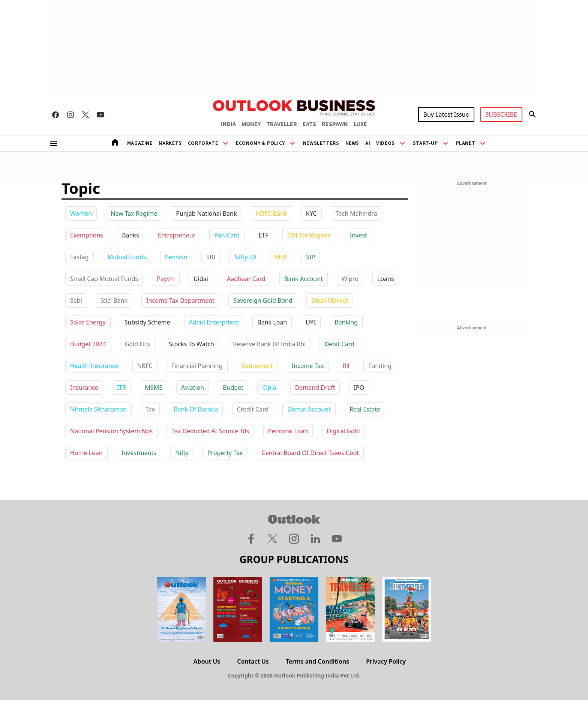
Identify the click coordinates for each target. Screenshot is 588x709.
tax (150, 409)
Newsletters (321, 143)
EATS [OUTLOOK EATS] (309, 124)
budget (233, 388)
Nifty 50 (245, 257)
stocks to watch (191, 344)
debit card (339, 344)
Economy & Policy (260, 143)
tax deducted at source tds (210, 431)
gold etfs (137, 344)
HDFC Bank (271, 213)
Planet (466, 143)
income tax (308, 366)
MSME (154, 388)
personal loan (288, 431)
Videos (385, 143)
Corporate (203, 143)
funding (380, 366)
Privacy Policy (386, 661)
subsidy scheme (147, 322)
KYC (311, 213)
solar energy (88, 322)
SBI (211, 257)
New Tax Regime (134, 213)
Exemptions (87, 235)
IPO (359, 388)
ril (346, 366)
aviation (193, 388)
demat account (309, 409)
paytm (166, 279)
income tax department (180, 300)
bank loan (272, 322)
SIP (310, 257)
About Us (207, 661)
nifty (182, 453)
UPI (311, 322)
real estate (365, 409)
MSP (281, 257)
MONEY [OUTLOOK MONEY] (251, 124)
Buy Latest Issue (446, 114)
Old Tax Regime (309, 235)
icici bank (114, 300)
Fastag (79, 257)
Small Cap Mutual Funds (104, 279)
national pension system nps (111, 431)
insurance (84, 388)
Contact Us (253, 661)
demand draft (315, 388)
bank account (304, 279)
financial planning (197, 366)
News (352, 143)
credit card (253, 409)
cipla (269, 388)
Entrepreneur (177, 235)
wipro (350, 279)
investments (139, 453)
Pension (176, 257)
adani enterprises (214, 322)
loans (386, 279)
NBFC (145, 366)
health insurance (94, 366)
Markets (170, 143)
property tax (225, 453)
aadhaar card (246, 279)
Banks (130, 235)
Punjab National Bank (206, 213)
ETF (264, 235)
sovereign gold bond (263, 300)
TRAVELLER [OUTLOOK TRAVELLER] (282, 124)
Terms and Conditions (317, 661)
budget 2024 (88, 344)
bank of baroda (196, 409)
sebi (76, 300)
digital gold (343, 431)
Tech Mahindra (356, 213)
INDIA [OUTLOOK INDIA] (228, 124)
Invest (358, 235)
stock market (330, 300)
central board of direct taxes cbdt (310, 453)
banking (346, 322)
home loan (86, 453)
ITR (121, 388)
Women (81, 213)
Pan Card (227, 235)
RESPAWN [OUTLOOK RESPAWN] (335, 124)
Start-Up (425, 143)
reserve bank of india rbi (269, 344)
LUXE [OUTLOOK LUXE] (360, 124)
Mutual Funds (127, 257)
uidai (201, 279)
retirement (257, 366)
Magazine (140, 143)
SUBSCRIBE (501, 114)
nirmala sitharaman (98, 409)
